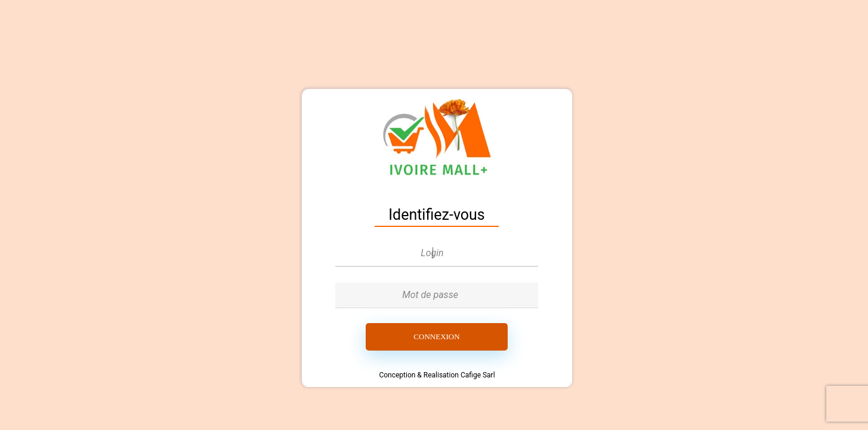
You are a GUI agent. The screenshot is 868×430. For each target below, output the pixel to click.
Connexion (436, 337)
